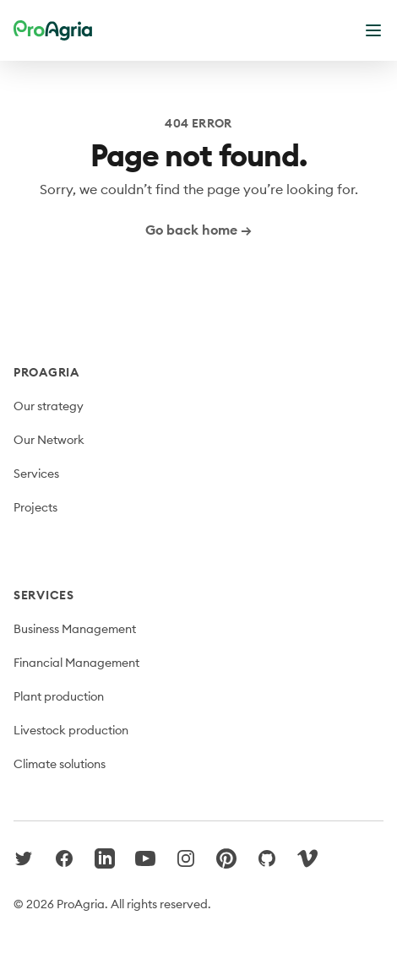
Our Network (49, 440)
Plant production (59, 696)
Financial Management (76, 663)
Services (36, 474)
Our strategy (49, 406)
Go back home (198, 230)
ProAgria (46, 372)
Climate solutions (60, 764)
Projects (35, 507)
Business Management (75, 629)
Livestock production (71, 730)
